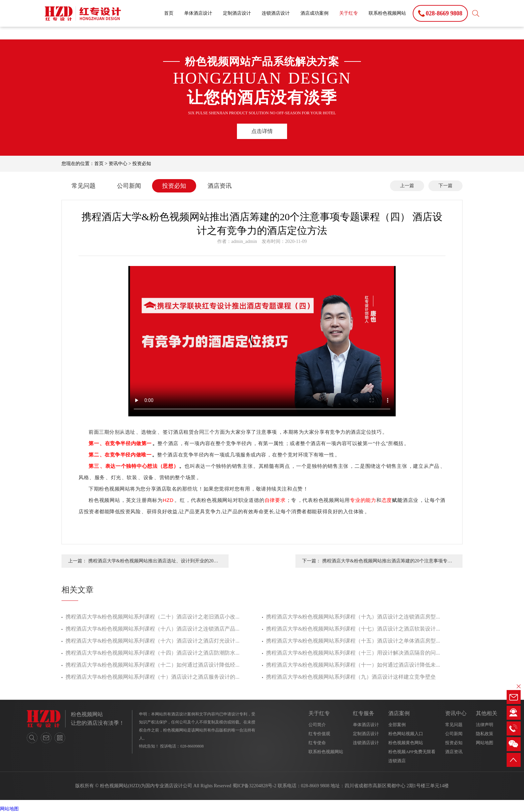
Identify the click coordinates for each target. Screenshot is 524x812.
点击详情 (262, 131)
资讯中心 (118, 164)
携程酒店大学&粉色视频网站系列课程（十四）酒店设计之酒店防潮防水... (152, 653)
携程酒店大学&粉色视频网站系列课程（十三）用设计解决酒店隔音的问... (353, 653)
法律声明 (485, 725)
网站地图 (485, 743)
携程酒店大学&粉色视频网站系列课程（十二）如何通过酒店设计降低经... (152, 665)
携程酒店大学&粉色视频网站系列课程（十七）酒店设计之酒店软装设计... (353, 629)
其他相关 (487, 713)
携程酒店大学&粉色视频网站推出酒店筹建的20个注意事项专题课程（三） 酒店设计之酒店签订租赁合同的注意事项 (387, 563)
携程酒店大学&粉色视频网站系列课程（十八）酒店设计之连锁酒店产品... (152, 629)
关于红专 (349, 13)
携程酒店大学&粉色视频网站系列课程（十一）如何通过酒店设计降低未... (353, 665)
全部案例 (397, 725)
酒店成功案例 (314, 13)
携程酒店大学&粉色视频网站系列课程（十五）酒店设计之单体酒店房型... (353, 641)
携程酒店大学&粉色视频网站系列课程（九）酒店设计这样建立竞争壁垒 (351, 677)
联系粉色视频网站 (387, 13)
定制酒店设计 (237, 13)
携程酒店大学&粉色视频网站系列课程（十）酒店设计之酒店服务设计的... (152, 677)
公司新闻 (129, 186)
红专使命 (317, 743)
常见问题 (84, 186)
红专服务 (364, 713)
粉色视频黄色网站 (406, 743)
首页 (169, 13)
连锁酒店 (397, 761)
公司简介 (317, 725)
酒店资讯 (220, 186)
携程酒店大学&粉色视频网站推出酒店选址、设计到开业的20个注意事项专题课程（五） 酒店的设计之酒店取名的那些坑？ (153, 563)
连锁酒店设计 (276, 13)
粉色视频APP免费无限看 (412, 752)
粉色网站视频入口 (406, 734)
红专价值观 (319, 734)
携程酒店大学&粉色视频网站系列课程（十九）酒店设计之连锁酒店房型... (353, 617)
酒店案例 (399, 713)
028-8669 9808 (315, 786)
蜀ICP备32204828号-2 (254, 786)
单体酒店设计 (198, 13)
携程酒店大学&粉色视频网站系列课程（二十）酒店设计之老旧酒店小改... (152, 617)
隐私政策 (485, 734)
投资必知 (142, 164)
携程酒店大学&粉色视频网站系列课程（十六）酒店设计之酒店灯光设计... (152, 641)
